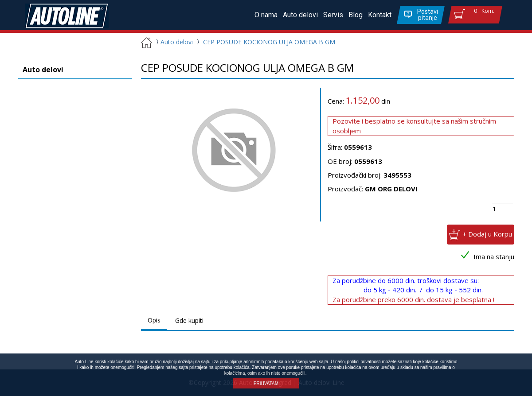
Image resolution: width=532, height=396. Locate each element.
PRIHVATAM (266, 383)
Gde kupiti (189, 320)
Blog (356, 15)
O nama (266, 15)
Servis (333, 15)
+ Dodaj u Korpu (487, 234)
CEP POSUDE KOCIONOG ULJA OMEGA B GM (269, 42)
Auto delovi (300, 15)
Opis (154, 320)
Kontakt (380, 15)
